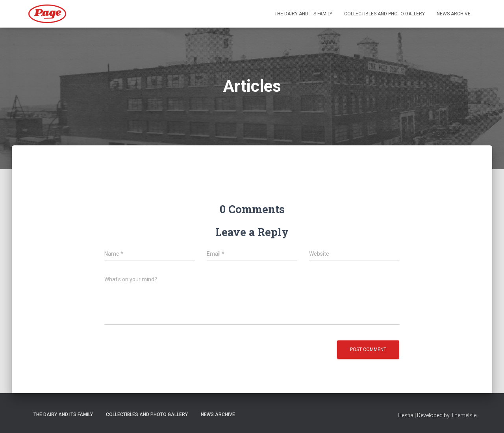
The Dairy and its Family (303, 14)
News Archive (454, 14)
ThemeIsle (464, 415)
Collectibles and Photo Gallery (384, 14)
